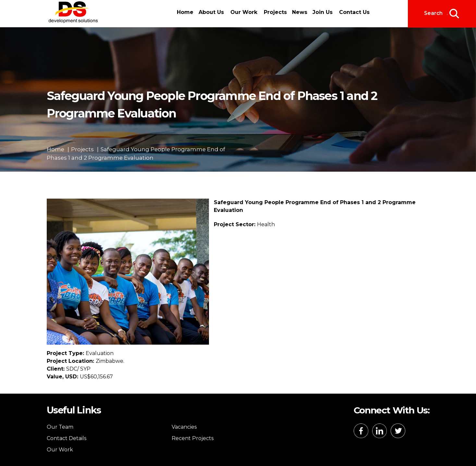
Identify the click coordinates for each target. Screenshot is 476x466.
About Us (211, 12)
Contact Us (354, 12)
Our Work (244, 12)
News (300, 12)
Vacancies (184, 427)
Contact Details (67, 438)
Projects (275, 12)
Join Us (323, 12)
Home (185, 12)
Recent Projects (193, 438)
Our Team (60, 427)
